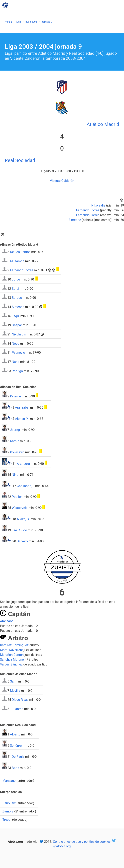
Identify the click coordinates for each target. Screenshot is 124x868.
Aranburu (23, 463)
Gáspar (17, 325)
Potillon (17, 497)
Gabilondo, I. (26, 486)
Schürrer (16, 745)
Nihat (16, 475)
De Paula (18, 757)
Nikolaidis (98, 205)
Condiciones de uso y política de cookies (82, 841)
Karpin (15, 441)
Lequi (16, 316)
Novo (15, 343)
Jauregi (15, 430)
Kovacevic (17, 452)
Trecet (7, 820)
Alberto (15, 734)
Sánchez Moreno (12, 660)
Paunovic (18, 353)
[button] (119, 5)
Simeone (75, 220)
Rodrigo (17, 371)
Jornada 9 (47, 22)
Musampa (17, 261)
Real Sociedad (20, 160)
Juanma (18, 709)
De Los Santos (20, 252)
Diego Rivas (20, 700)
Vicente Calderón (62, 181)
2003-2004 (31, 22)
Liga (19, 22)
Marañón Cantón (12, 655)
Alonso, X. (22, 419)
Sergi (15, 288)
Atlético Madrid (103, 124)
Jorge (16, 279)
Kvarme (15, 396)
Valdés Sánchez (11, 664)
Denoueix (9, 803)
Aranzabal (22, 408)
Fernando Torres (88, 210)
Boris (15, 768)
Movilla (15, 690)
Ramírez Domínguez (14, 645)
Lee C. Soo (19, 530)
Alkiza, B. (23, 519)
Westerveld (20, 508)
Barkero (22, 541)
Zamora (8, 811)
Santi (14, 681)
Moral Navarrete (11, 650)
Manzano (9, 781)
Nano (16, 362)
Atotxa (8, 22)
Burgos (17, 298)
